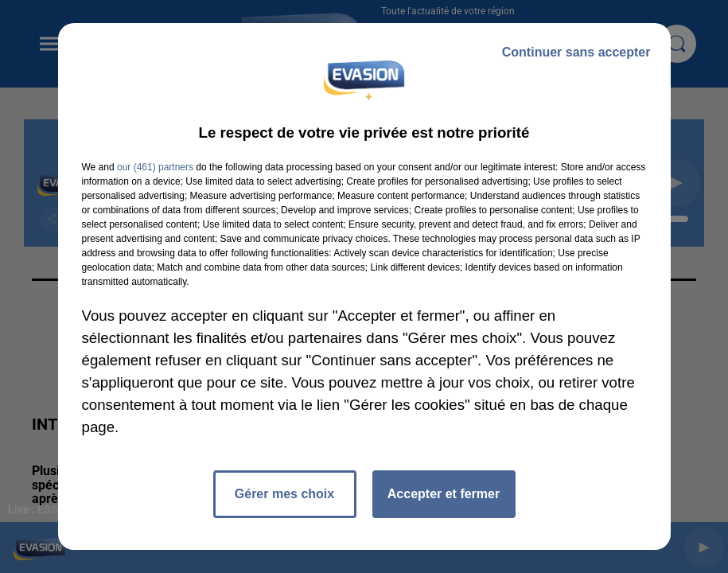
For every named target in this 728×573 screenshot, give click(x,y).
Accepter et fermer (444, 494)
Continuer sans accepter (576, 52)
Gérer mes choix (284, 494)
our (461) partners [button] (155, 167)
